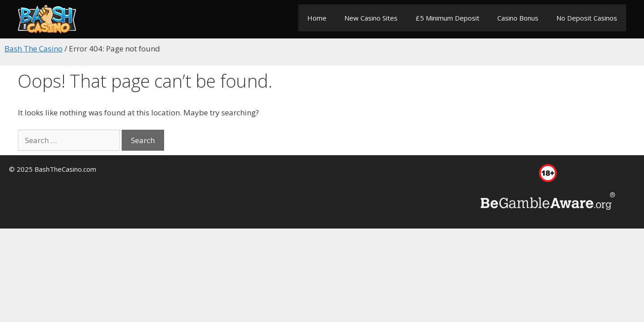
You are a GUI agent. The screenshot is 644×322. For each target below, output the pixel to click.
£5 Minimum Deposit (447, 18)
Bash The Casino (34, 49)
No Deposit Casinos (587, 18)
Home (317, 18)
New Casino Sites (371, 18)
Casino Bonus (518, 18)
